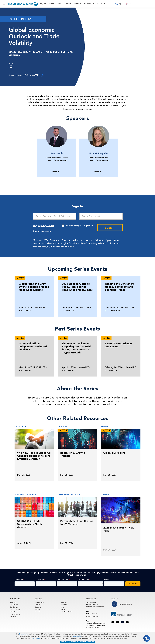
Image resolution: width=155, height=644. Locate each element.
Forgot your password (44, 226)
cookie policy (77, 636)
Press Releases (15, 614)
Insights (43, 4)
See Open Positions (125, 604)
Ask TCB (64, 609)
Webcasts (64, 602)
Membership (89, 4)
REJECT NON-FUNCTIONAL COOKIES (82, 642)
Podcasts (64, 605)
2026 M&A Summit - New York (119, 529)
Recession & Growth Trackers (73, 454)
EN (128, 4)
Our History (14, 605)
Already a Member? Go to (26, 75)
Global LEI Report (114, 453)
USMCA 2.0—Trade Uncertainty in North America (30, 524)
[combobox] (128, 4)
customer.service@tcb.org (95, 607)
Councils (77, 4)
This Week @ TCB (67, 612)
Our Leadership (15, 609)
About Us (101, 4)
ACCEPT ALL (65, 642)
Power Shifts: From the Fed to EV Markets (77, 522)
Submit (110, 228)
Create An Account (42, 231)
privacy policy (35, 638)
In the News (14, 612)
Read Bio (57, 172)
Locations (13, 617)
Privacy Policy (24, 634)
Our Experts (14, 607)
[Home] (23, 4)
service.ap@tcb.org (93, 628)
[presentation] (141, 356)
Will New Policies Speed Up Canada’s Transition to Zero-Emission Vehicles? (34, 456)
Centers (68, 4)
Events (52, 4)
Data (60, 4)
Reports (38, 609)
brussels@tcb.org (92, 616)
